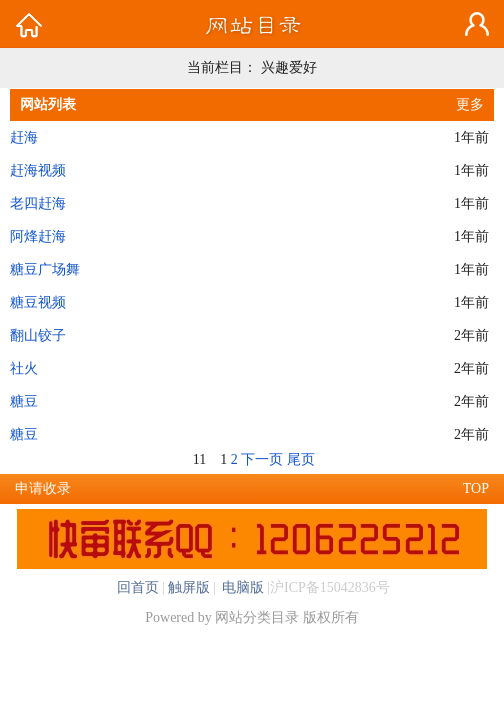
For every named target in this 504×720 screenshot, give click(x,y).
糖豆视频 (38, 302)
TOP (476, 488)
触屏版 (189, 587)
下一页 (262, 459)
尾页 (301, 459)
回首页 (138, 587)
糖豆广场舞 (45, 269)
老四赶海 (38, 203)
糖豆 (24, 401)
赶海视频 (38, 170)
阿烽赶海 (38, 236)
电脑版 (242, 587)
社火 (24, 368)
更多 (470, 104)
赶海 (24, 137)
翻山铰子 (38, 335)
